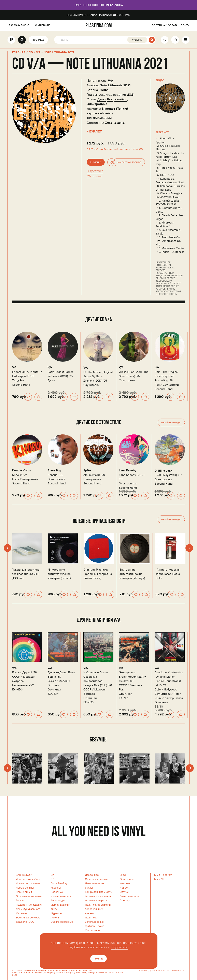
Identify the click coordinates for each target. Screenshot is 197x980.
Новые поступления (28, 883)
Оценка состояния (62, 922)
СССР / (24, 677)
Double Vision (22, 471)
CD (22, 40)
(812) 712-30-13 (58, 973)
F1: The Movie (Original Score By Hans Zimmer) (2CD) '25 (98, 376)
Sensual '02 (55, 475)
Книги (54, 909)
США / (166, 690)
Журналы (56, 913)
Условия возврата (96, 901)
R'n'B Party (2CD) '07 (168, 475)
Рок (110, 99)
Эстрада (18, 681)
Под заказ (38, 40)
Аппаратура (58, 901)
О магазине (127, 879)
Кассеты (56, 888)
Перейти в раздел (171, 520)
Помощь (125, 901)
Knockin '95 (20, 475)
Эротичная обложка (28, 918)
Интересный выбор (28, 879)
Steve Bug (54, 471)
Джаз (102, 99)
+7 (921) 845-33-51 (19, 26)
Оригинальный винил (29, 896)
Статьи (124, 892)
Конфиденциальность (98, 892)
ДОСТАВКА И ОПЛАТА (164, 26)
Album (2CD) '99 (94, 475)
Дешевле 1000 (25, 922)
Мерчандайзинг (60, 905)
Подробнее (119, 947)
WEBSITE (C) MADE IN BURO (152, 971)
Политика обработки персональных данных (98, 909)
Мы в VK (159, 879)
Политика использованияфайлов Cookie (95, 922)
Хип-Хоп (121, 99)
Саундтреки (91, 385)
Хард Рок (18, 380)
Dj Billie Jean (163, 471)
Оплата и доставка (97, 879)
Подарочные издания (29, 905)
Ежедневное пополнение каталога (99, 5)
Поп (157, 385)
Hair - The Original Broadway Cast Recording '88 (166, 376)
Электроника (97, 104)
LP (11, 40)
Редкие (20, 901)
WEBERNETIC (179, 970)
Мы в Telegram (163, 875)
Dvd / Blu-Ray (59, 883)
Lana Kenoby (128, 471)
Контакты (125, 883)
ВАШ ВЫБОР (24, 875)
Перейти (171, 423)
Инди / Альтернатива (169, 698)
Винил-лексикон (129, 896)
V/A (111, 81)
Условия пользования (98, 896)
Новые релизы (25, 888)
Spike (87, 471)
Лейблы (55, 918)
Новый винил (24, 892)
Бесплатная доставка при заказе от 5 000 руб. (98, 15)
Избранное (92, 875)
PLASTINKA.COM (84, 970)
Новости (125, 888)
